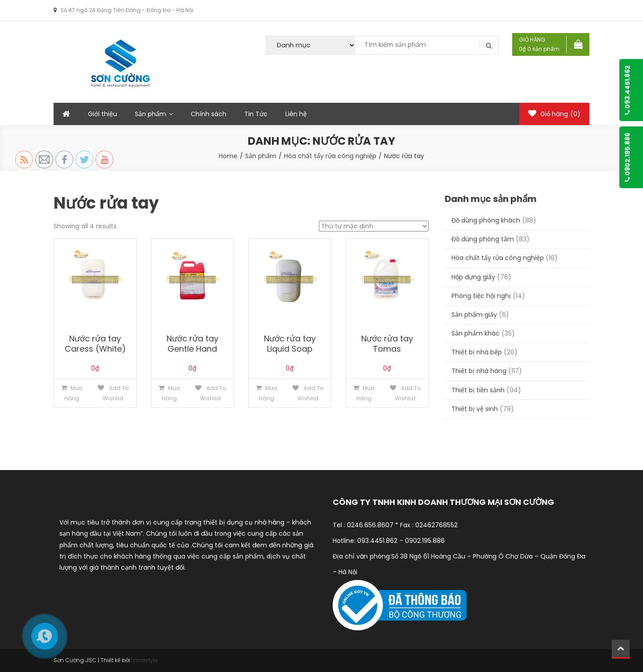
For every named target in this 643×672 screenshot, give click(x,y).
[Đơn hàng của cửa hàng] (374, 226)
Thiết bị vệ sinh (475, 409)
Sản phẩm (150, 114)
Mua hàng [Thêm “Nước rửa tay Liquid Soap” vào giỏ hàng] (268, 393)
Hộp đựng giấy (473, 277)
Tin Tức (256, 114)
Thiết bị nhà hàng (479, 371)
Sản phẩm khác (476, 333)
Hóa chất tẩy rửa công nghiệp (498, 258)
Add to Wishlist (116, 393)
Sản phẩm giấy (474, 315)
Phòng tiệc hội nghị (481, 296)
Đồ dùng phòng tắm (483, 239)
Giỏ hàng (554, 114)
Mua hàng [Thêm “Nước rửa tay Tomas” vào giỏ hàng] (365, 393)
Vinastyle (145, 660)
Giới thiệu (102, 114)
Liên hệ (296, 114)
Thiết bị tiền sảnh (478, 390)
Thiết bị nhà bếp (477, 352)
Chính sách (209, 114)
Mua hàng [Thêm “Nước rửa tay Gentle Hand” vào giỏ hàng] (171, 393)
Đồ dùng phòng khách (486, 220)
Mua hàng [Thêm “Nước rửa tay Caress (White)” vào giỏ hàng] (73, 393)
